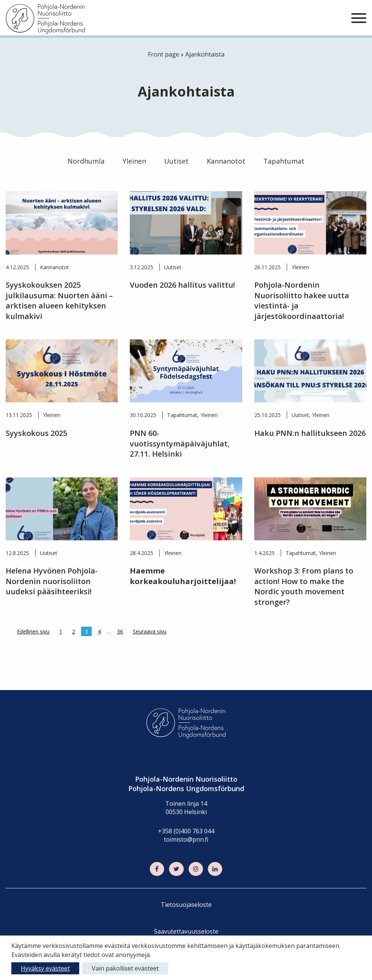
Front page (164, 54)
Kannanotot (226, 161)
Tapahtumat (284, 161)
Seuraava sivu (150, 631)
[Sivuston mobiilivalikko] (359, 18)
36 (120, 631)
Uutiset (176, 161)
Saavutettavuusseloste (186, 931)
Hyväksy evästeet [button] (45, 968)
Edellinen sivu (33, 631)
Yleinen (134, 161)
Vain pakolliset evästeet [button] (125, 968)
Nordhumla (86, 161)
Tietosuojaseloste (186, 905)
